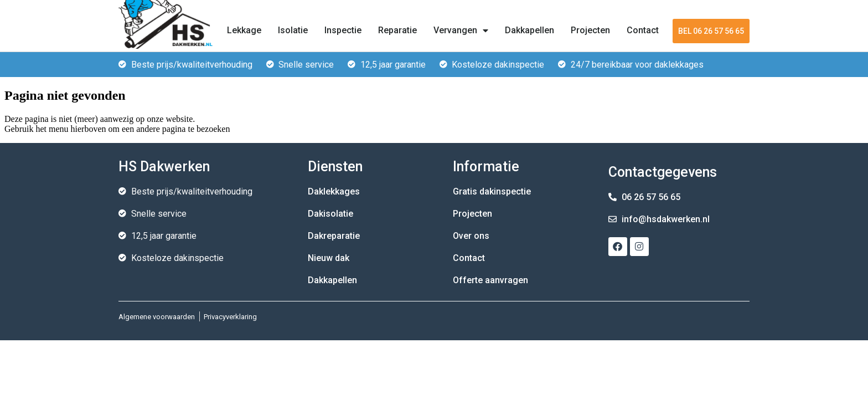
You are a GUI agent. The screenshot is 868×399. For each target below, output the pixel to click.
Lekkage (244, 30)
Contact (643, 30)
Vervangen (461, 30)
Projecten (590, 30)
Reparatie (397, 30)
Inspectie (343, 30)
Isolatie (293, 30)
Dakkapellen (529, 30)
